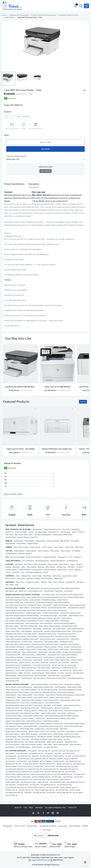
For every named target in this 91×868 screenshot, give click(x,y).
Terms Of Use (20, 826)
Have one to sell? (46, 167)
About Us (18, 807)
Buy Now (46, 149)
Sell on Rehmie (74, 826)
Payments (39, 807)
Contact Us (72, 807)
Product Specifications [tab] (14, 184)
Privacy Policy (32, 826)
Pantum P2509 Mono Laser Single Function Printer (58, 449)
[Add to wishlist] (36, 409)
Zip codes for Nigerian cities (55, 807)
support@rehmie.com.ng (40, 860)
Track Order (62, 826)
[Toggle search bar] (80, 6)
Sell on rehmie (45, 171)
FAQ (25, 807)
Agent (71, 845)
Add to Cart (46, 142)
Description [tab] (34, 184)
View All (83, 402)
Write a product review (13, 494)
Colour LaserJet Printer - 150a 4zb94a (20, 449)
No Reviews (12, 98)
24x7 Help (47, 830)
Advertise (41, 845)
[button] (86, 6)
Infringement (8, 826)
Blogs (31, 807)
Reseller (85, 826)
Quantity (8, 112)
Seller (56, 845)
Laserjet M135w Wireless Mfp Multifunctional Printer (20, 387)
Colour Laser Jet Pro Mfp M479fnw (57, 387)
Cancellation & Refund (48, 826)
